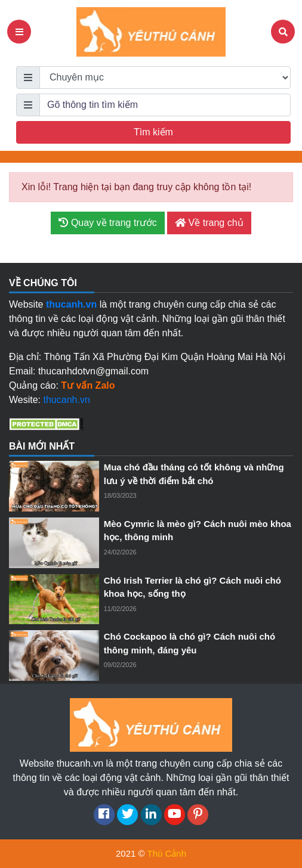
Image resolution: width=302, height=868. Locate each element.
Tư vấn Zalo (88, 385)
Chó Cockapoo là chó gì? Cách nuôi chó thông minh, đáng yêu (190, 643)
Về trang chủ (209, 223)
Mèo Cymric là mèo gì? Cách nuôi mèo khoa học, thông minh (198, 531)
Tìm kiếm (153, 132)
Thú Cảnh (167, 853)
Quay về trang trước (107, 223)
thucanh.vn (67, 400)
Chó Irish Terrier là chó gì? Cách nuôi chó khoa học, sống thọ (192, 587)
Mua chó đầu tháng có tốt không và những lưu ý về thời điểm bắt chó (194, 474)
